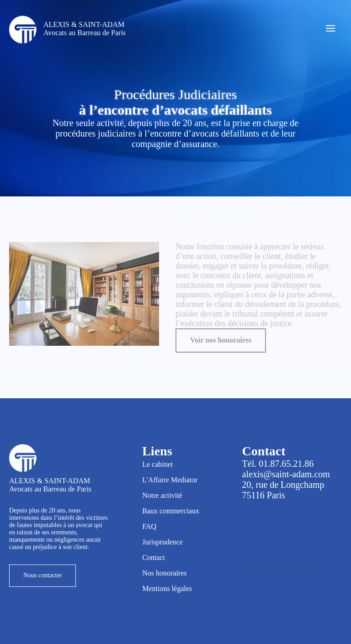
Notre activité (162, 495)
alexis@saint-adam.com (286, 474)
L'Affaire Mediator (170, 480)
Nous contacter (43, 575)
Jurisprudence (162, 542)
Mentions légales (167, 589)
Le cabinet (157, 464)
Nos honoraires (164, 573)
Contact (154, 557)
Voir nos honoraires (221, 340)
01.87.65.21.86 (286, 464)
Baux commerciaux (171, 511)
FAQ (149, 526)
